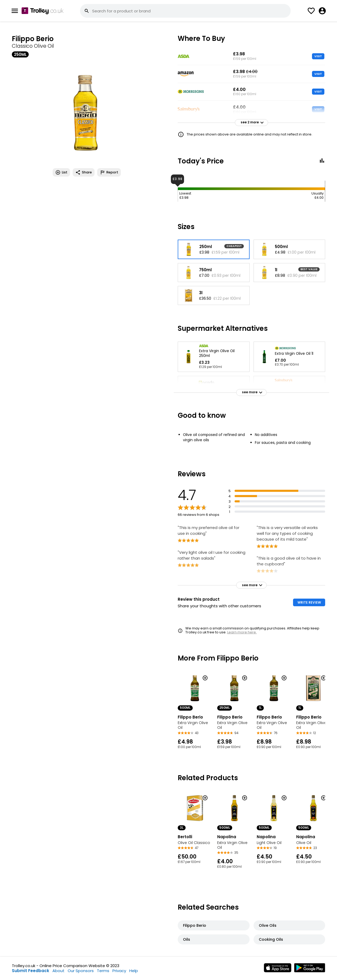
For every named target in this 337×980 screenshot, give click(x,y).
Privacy (119, 971)
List (61, 172)
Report (109, 172)
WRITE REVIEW (309, 602)
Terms (103, 971)
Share (84, 172)
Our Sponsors (81, 971)
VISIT (318, 56)
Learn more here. (242, 632)
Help (134, 971)
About (58, 971)
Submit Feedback (31, 971)
